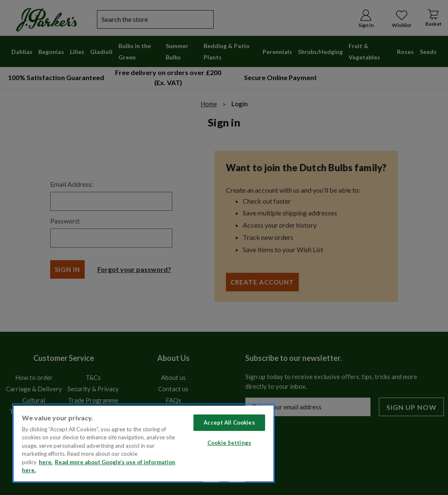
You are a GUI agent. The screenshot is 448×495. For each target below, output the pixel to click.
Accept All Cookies (229, 422)
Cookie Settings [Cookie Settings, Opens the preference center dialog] (229, 443)
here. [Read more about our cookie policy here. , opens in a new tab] (46, 462)
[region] (144, 443)
